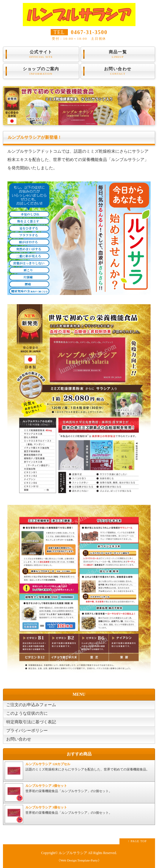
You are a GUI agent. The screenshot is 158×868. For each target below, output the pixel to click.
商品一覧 (118, 54)
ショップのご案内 (41, 71)
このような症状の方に (27, 713)
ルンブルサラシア (73, 853)
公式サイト (41, 54)
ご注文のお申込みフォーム (31, 705)
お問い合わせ (118, 71)
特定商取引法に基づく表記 (31, 722)
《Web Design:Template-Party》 (79, 860)
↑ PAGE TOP (137, 841)
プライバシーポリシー (27, 731)
